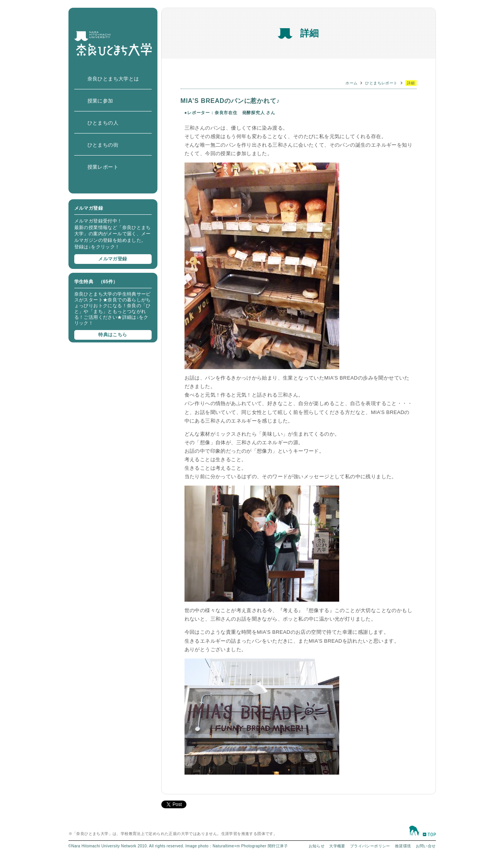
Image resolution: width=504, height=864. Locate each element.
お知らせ (317, 846)
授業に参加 (100, 101)
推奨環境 (403, 846)
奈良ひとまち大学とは (113, 79)
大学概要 (337, 846)
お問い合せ (426, 846)
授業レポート (103, 167)
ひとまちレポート (381, 83)
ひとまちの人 (103, 123)
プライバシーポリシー (370, 846)
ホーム (351, 83)
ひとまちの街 (103, 145)
